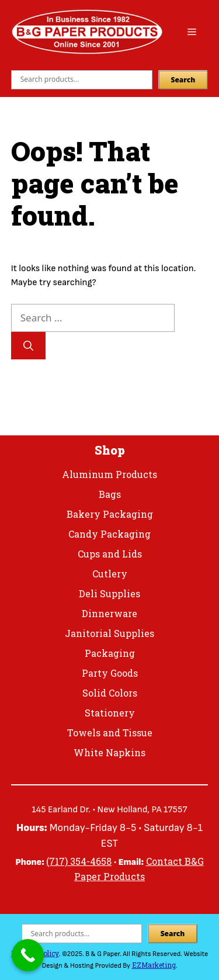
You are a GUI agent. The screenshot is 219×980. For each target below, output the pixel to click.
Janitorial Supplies (109, 633)
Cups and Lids (110, 554)
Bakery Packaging (110, 514)
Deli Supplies (109, 593)
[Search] (28, 346)
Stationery (110, 713)
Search (183, 80)
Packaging (110, 653)
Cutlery (110, 574)
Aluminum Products (109, 474)
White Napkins (109, 752)
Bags (110, 494)
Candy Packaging (109, 534)
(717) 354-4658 (79, 861)
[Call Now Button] (28, 955)
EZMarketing (154, 965)
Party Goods (110, 673)
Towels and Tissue (110, 733)
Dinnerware (109, 613)
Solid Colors (110, 693)
